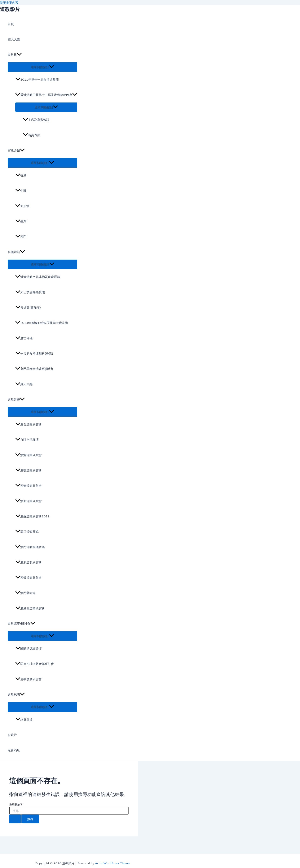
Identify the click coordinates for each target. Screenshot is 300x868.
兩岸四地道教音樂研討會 (35, 664)
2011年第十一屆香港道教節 (37, 79)
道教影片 (10, 9)
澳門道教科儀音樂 (30, 547)
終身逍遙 (24, 719)
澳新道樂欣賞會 (29, 501)
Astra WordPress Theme (112, 863)
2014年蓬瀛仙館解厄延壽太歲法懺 (42, 323)
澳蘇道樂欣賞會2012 (32, 516)
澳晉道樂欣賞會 (29, 577)
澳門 (21, 236)
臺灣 (21, 221)
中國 (21, 191)
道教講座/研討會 (21, 624)
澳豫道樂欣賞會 (29, 486)
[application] (19, 55)
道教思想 (16, 694)
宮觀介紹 (16, 150)
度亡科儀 (24, 338)
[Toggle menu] (42, 67)
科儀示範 (16, 252)
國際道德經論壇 (29, 648)
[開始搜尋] (15, 819)
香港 (21, 175)
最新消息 (14, 750)
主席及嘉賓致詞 (36, 120)
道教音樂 (16, 399)
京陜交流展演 (27, 440)
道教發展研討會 (29, 679)
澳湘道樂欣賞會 (29, 455)
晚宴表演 (32, 135)
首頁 (11, 24)
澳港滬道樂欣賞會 (30, 608)
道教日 (15, 55)
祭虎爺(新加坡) (28, 307)
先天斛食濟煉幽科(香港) (34, 353)
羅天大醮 (14, 39)
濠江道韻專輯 (27, 532)
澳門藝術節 (25, 593)
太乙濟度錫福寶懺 (30, 292)
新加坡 (22, 206)
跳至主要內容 (9, 2)
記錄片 (12, 735)
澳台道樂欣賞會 (29, 424)
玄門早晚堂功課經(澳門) (34, 369)
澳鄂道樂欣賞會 (29, 470)
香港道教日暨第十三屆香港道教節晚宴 (46, 95)
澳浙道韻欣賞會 (29, 562)
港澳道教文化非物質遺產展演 (38, 277)
